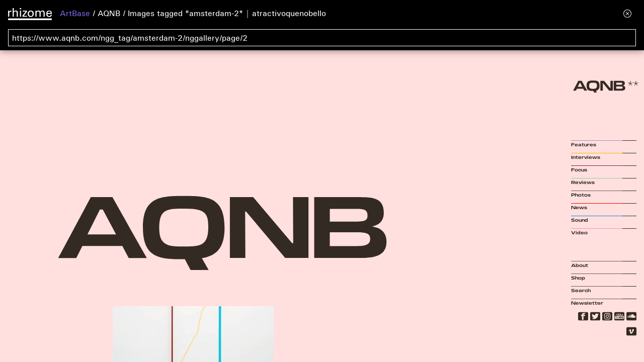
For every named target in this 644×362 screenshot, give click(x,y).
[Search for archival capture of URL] (322, 38)
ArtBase (75, 13)
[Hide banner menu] (627, 13)
